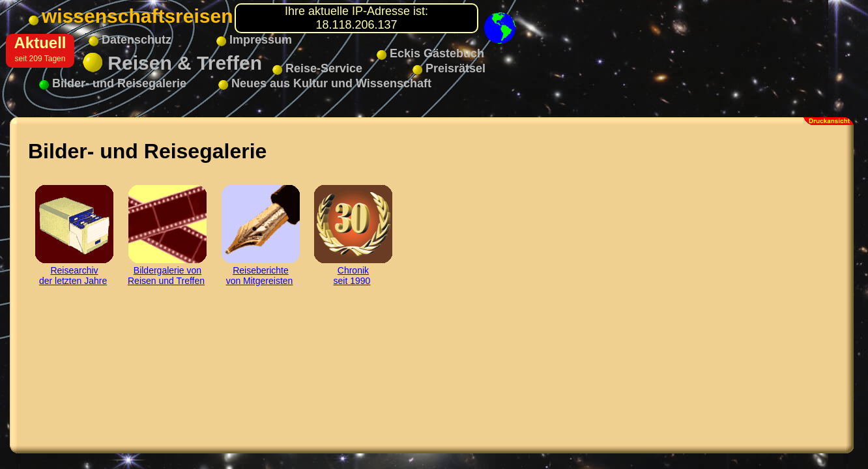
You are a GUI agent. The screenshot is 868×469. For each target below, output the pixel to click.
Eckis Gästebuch (430, 53)
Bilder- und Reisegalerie (113, 83)
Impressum (254, 40)
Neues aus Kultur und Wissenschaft (325, 83)
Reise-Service (317, 68)
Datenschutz (130, 40)
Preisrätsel (449, 68)
